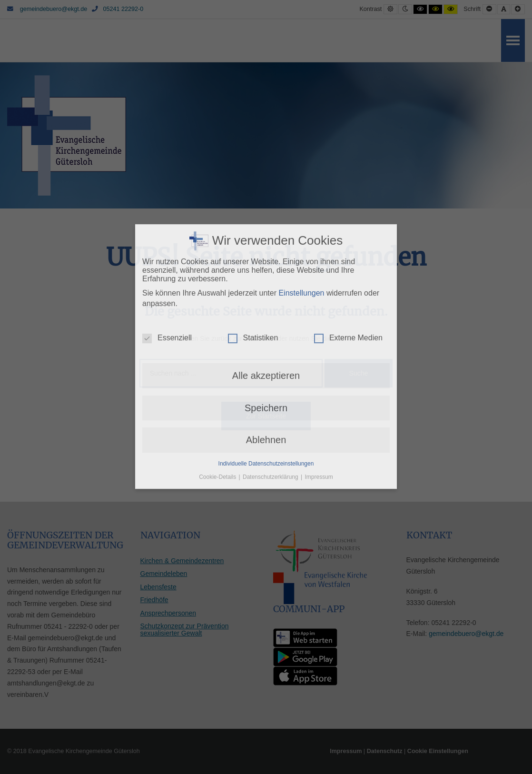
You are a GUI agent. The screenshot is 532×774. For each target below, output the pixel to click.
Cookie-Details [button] (218, 417)
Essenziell (167, 278)
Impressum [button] (319, 417)
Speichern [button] (266, 347)
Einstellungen (301, 233)
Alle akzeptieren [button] (266, 316)
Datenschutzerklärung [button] (271, 417)
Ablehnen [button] (266, 380)
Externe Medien (348, 278)
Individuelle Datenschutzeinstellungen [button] (266, 403)
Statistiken (253, 278)
